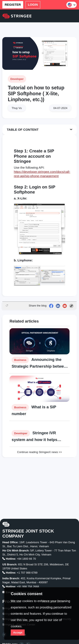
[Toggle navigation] (73, 16)
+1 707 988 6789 (27, 573)
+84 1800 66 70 (26, 559)
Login (33, 5)
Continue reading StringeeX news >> (39, 452)
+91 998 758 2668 (28, 587)
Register (13, 5)
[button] (72, 5)
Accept (18, 633)
